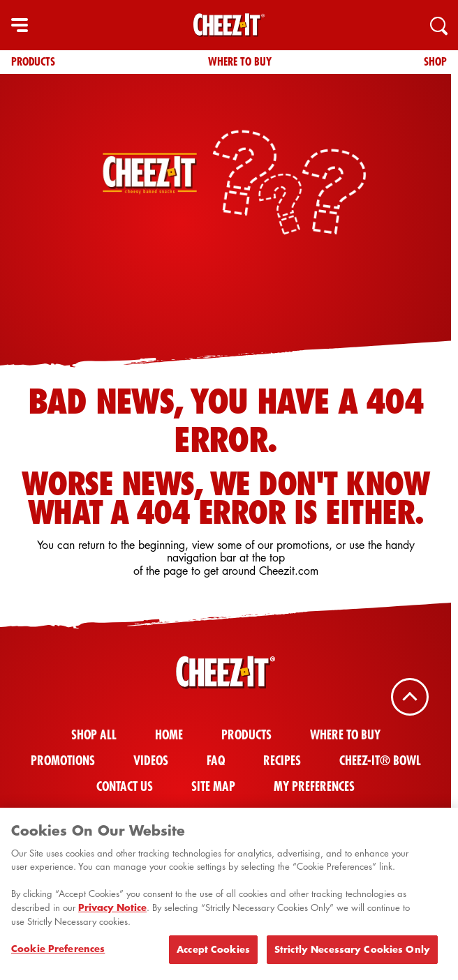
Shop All (94, 735)
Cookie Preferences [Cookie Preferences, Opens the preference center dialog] (58, 953)
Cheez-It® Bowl (380, 761)
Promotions (63, 761)
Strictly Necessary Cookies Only (352, 954)
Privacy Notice (112, 912)
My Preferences (314, 786)
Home (169, 735)
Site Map (213, 786)
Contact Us (125, 786)
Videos (151, 761)
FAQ (216, 761)
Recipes (282, 761)
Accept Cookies (213, 954)
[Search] (438, 25)
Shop (435, 61)
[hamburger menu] (20, 25)
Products (33, 61)
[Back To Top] (410, 697)
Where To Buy (240, 61)
